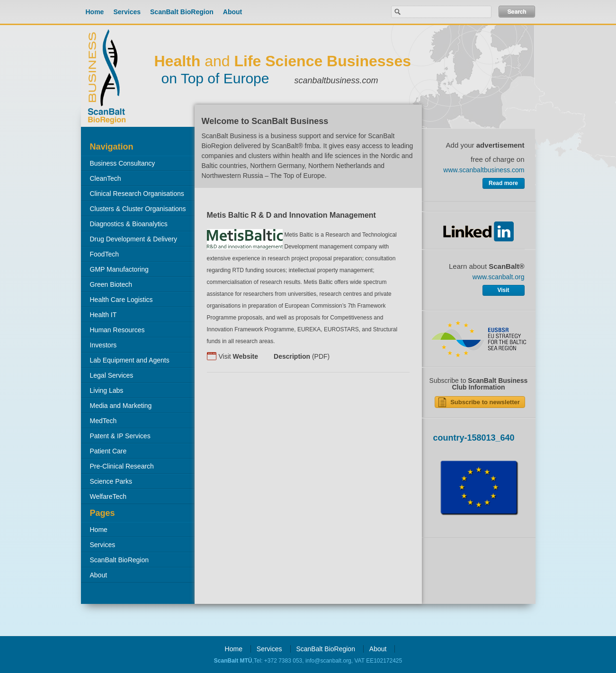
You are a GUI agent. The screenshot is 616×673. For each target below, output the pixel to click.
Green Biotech (111, 284)
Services (127, 12)
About (232, 12)
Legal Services (112, 375)
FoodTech (104, 254)
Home (95, 12)
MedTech (103, 421)
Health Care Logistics (121, 300)
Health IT (103, 315)
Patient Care (108, 451)
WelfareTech (108, 496)
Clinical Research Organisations (137, 194)
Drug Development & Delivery (134, 239)
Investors (103, 345)
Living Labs (107, 390)
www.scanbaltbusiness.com (484, 170)
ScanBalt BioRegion (182, 12)
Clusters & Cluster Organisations (138, 209)
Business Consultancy (123, 163)
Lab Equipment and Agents (130, 360)
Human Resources (117, 330)
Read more (503, 183)
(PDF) (302, 356)
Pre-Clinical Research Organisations (117, 468)
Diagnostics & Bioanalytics (129, 224)
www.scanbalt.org (499, 277)
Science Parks (111, 481)
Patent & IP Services (120, 436)
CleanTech (106, 178)
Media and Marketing (121, 406)
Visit (239, 356)
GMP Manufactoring (119, 269)
